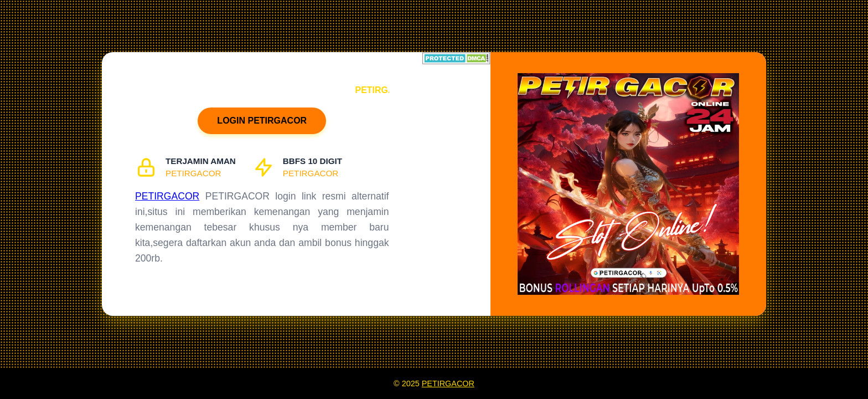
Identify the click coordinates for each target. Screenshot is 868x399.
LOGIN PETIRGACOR (262, 121)
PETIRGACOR (167, 196)
